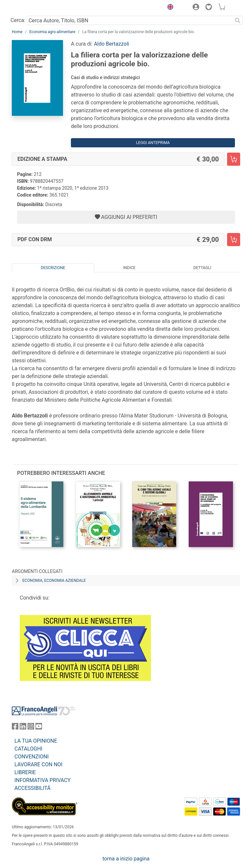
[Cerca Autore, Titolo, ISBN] (129, 20)
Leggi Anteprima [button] (153, 143)
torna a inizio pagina (126, 859)
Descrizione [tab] (53, 268)
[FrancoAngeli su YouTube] (39, 728)
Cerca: (18, 20)
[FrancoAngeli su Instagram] (31, 728)
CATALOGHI (28, 749)
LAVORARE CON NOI (38, 764)
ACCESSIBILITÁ (32, 788)
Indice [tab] (129, 268)
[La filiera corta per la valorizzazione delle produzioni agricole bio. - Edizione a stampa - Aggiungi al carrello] (234, 159)
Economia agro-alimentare (52, 32)
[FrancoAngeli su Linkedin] (23, 728)
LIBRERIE (25, 772)
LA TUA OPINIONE (36, 741)
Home (17, 32)
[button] (169, 8)
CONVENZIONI (31, 757)
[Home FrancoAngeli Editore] (34, 8)
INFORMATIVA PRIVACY (42, 780)
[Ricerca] (238, 20)
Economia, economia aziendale (54, 581)
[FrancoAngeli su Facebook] (15, 728)
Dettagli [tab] (202, 268)
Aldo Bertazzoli (111, 44)
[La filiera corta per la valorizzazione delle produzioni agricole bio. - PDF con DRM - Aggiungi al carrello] (234, 240)
